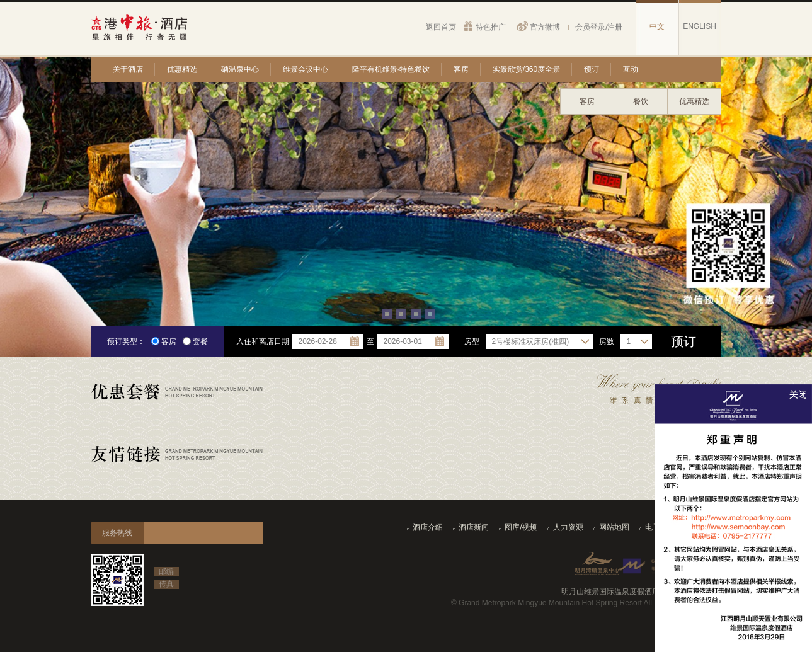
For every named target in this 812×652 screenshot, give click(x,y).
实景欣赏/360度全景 (526, 69)
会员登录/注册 (599, 27)
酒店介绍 (428, 527)
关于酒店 (128, 69)
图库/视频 (521, 527)
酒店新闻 (474, 527)
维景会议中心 (306, 69)
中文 (657, 26)
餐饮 (641, 101)
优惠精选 (182, 69)
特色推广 (491, 27)
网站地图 (614, 527)
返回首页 (441, 27)
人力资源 (568, 527)
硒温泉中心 (240, 69)
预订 (592, 69)
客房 (461, 69)
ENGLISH (700, 26)
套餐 (195, 341)
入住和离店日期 (263, 341)
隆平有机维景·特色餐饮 (391, 69)
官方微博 (545, 27)
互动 (631, 69)
